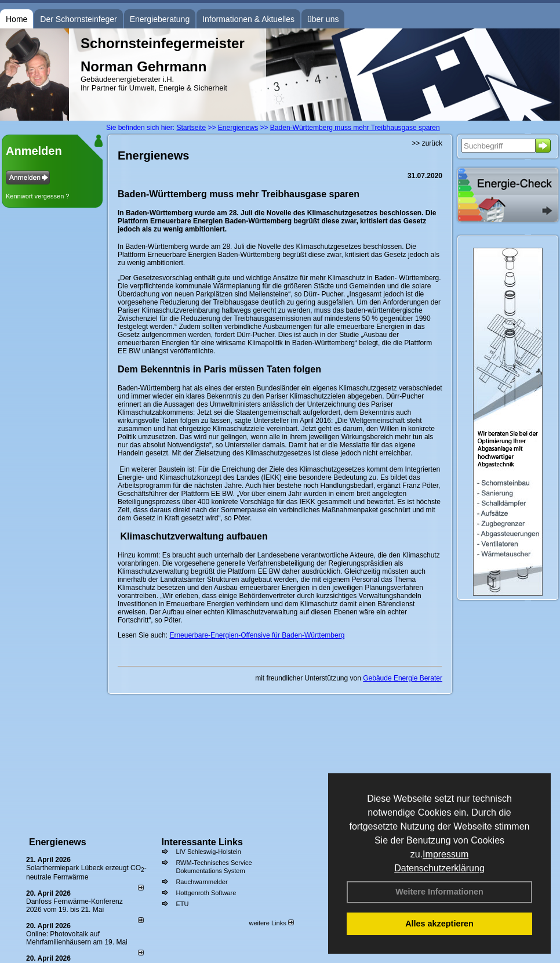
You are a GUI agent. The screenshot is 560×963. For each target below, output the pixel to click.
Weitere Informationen (439, 892)
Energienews (58, 842)
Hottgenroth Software (206, 893)
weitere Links (271, 923)
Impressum (446, 854)
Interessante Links (202, 842)
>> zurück (427, 143)
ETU (182, 904)
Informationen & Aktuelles (248, 19)
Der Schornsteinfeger (78, 19)
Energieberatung (160, 19)
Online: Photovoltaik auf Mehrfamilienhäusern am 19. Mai (77, 938)
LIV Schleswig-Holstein (208, 852)
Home (17, 19)
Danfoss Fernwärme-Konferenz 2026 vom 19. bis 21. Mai (74, 906)
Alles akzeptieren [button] (439, 924)
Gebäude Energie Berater (403, 678)
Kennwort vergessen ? (37, 196)
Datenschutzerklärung (439, 868)
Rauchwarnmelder (201, 882)
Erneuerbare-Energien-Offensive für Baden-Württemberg (257, 635)
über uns (323, 19)
